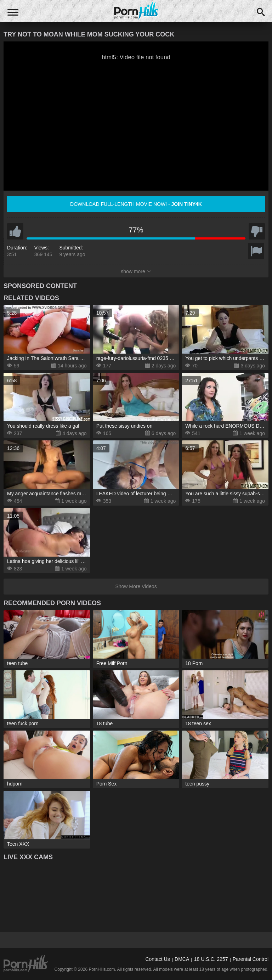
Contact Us (157, 959)
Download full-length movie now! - (136, 204)
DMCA (182, 959)
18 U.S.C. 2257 (211, 959)
